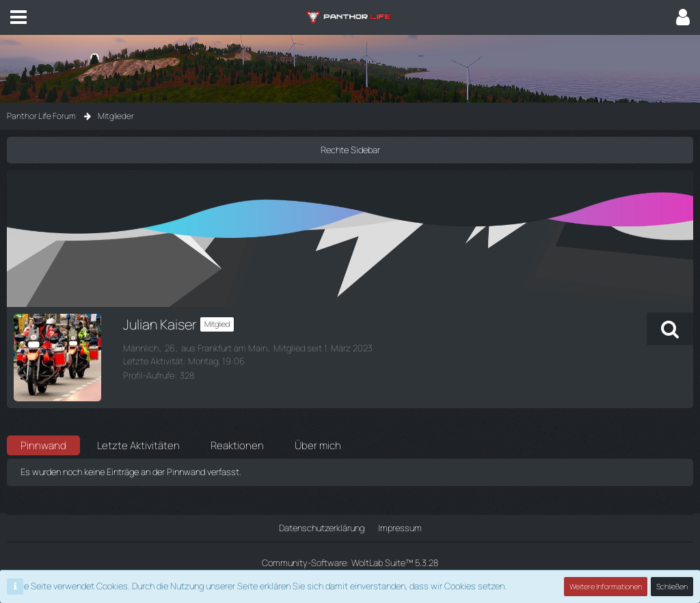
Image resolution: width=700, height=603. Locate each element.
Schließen (672, 586)
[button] (18, 17)
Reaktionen (237, 445)
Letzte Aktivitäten (138, 445)
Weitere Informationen (606, 586)
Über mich (318, 445)
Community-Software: (350, 563)
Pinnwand (43, 445)
